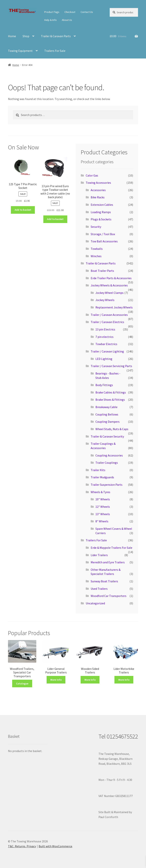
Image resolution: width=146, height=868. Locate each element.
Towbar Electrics (106, 344)
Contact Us (87, 12)
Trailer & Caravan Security (107, 436)
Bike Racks (98, 197)
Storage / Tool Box (103, 234)
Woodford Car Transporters (109, 596)
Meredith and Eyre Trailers (108, 562)
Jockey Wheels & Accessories (109, 285)
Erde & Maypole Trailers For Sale (111, 548)
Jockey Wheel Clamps (109, 293)
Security (96, 227)
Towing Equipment (20, 51)
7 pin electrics (104, 337)
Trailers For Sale (55, 51)
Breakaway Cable (106, 407)
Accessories (98, 190)
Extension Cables (102, 205)
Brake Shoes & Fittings (110, 400)
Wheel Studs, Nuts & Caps (112, 429)
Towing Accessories (98, 183)
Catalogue (22, 684)
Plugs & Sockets (101, 219)
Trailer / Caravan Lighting (107, 351)
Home (12, 36)
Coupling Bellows (107, 414)
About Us (67, 20)
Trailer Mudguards (102, 477)
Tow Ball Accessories (104, 241)
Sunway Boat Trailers (104, 581)
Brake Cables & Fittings (111, 392)
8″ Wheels (102, 521)
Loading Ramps (101, 212)
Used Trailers (99, 589)
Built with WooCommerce (55, 846)
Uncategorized (95, 603)
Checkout (70, 12)
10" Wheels (103, 499)
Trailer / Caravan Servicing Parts (111, 366)
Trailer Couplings (107, 463)
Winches (96, 256)
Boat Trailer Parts (102, 271)
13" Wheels (103, 514)
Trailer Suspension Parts (107, 485)
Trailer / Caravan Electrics (107, 322)
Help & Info (50, 20)
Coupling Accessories (109, 455)
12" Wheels (103, 507)
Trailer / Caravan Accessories (109, 315)
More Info (56, 680)
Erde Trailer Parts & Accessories (111, 278)
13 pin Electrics (105, 329)
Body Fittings (104, 385)
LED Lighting (104, 359)
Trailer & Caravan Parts (56, 36)
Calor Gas (92, 175)
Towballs (97, 249)
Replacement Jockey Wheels (114, 307)
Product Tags (52, 12)
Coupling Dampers (108, 422)
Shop (26, 36)
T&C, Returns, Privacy (22, 846)
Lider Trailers (99, 555)
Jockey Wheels (105, 300)
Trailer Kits (98, 470)
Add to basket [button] (23, 210)
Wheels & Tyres (100, 492)
